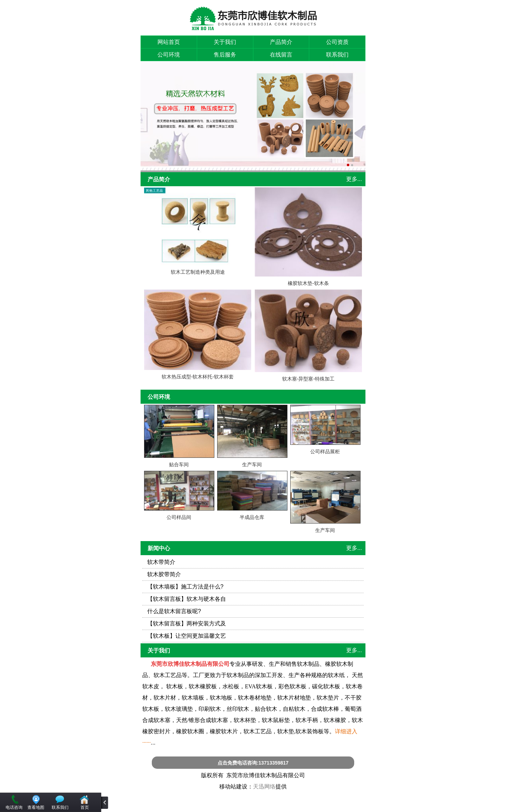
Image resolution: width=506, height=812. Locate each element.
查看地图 (36, 807)
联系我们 (337, 55)
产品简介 (281, 42)
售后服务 (225, 55)
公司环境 (169, 55)
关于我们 (225, 42)
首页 (85, 807)
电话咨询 (14, 807)
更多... (354, 179)
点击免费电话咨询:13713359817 (253, 763)
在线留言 (281, 55)
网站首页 (169, 42)
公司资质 (337, 42)
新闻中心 (159, 548)
